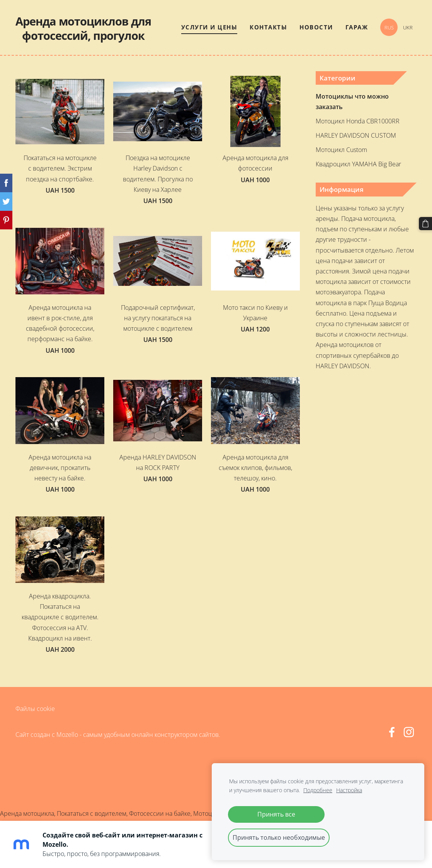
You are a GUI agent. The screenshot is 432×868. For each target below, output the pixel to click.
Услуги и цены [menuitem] (209, 27)
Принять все (276, 814)
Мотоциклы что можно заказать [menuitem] (352, 102)
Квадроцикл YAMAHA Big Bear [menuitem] (358, 164)
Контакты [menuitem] (268, 27)
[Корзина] (425, 224)
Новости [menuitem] (316, 27)
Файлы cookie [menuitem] (35, 709)
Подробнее (318, 790)
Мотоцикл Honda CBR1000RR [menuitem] (358, 121)
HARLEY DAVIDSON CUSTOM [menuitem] (356, 135)
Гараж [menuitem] (357, 27)
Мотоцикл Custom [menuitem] (341, 150)
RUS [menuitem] (389, 27)
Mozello (67, 735)
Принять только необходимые (279, 837)
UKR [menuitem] (408, 27)
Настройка (349, 790)
